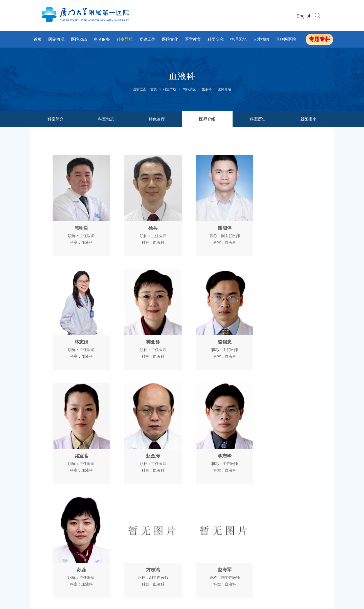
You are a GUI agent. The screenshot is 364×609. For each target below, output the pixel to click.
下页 (202, 505)
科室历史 (258, 119)
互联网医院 (286, 39)
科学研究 (216, 39)
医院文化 (170, 39)
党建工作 (147, 39)
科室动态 (106, 119)
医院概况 (56, 39)
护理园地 (238, 39)
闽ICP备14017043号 (153, 583)
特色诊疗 (157, 119)
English (304, 16)
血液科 (207, 89)
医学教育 (193, 39)
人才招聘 (261, 39)
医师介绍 (224, 89)
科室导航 (125, 39)
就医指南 (308, 119)
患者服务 (102, 39)
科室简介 (56, 119)
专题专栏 (320, 39)
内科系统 (189, 89)
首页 (38, 39)
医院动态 (79, 39)
